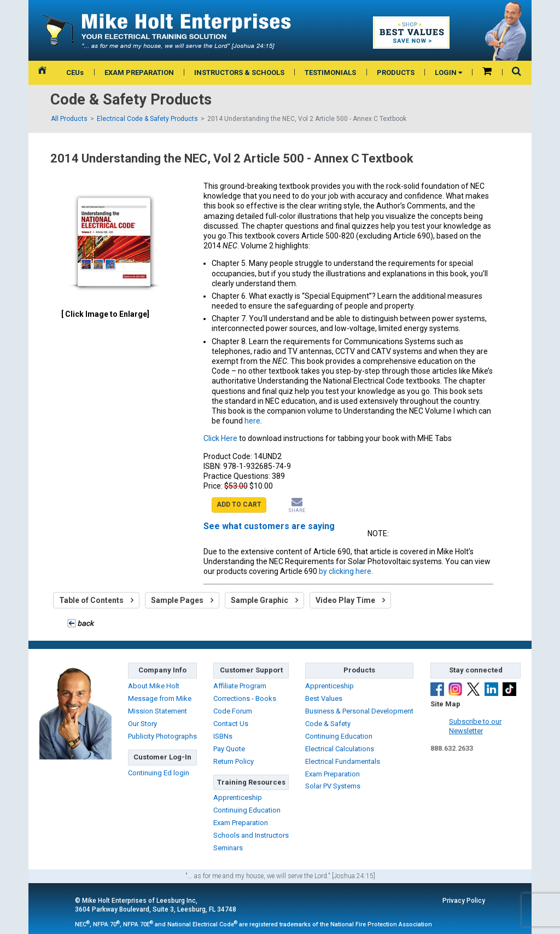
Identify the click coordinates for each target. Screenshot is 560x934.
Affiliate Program (240, 686)
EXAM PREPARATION (139, 72)
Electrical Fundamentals (343, 761)
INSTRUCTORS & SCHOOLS (239, 72)
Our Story (142, 724)
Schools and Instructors (251, 835)
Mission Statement (157, 711)
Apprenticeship (238, 797)
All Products (69, 119)
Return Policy (234, 761)
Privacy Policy (464, 901)
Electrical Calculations (340, 749)
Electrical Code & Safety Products (147, 119)
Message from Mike (160, 698)
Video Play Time (350, 600)
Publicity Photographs (162, 736)
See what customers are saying (269, 526)
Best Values (324, 698)
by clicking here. (346, 571)
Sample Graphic (264, 600)
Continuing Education (247, 810)
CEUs (75, 72)
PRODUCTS (396, 72)
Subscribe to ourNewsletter (475, 726)
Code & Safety (328, 724)
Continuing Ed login (159, 773)
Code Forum (233, 711)
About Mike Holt (154, 686)
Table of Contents (96, 600)
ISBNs (223, 736)
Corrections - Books (245, 698)
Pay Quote (229, 749)
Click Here (220, 438)
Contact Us (231, 724)
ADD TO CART (239, 504)
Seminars (228, 848)
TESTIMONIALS (330, 72)
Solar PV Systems (333, 786)
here (252, 421)
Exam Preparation (241, 823)
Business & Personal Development (359, 711)
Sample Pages (182, 600)
